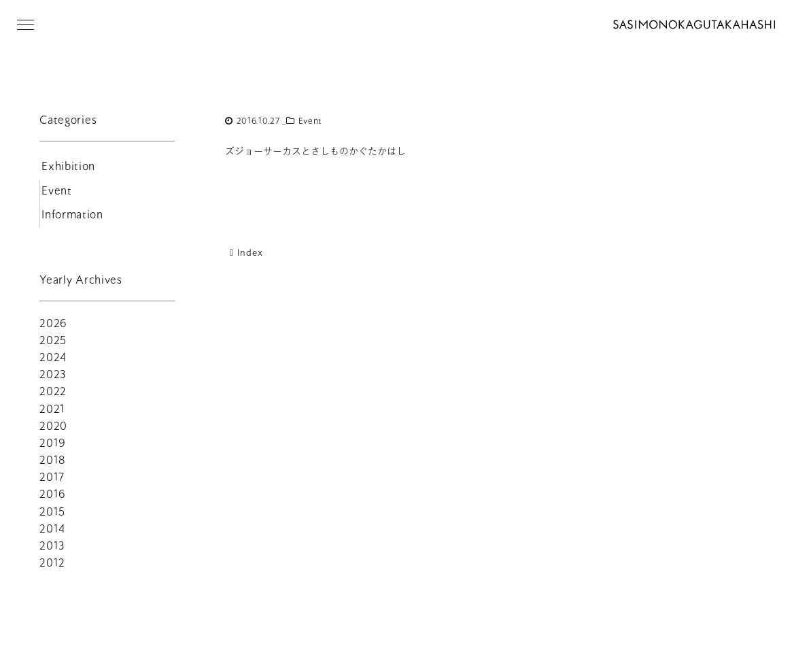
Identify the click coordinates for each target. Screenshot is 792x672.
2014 (52, 534)
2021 (52, 415)
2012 (52, 568)
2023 (53, 380)
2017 (52, 483)
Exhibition (67, 168)
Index (244, 253)
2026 (53, 329)
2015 (52, 517)
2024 (53, 363)
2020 (53, 432)
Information (71, 220)
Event (311, 121)
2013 (52, 551)
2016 (53, 500)
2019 (53, 449)
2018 (52, 466)
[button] (25, 25)
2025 (53, 346)
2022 (53, 397)
